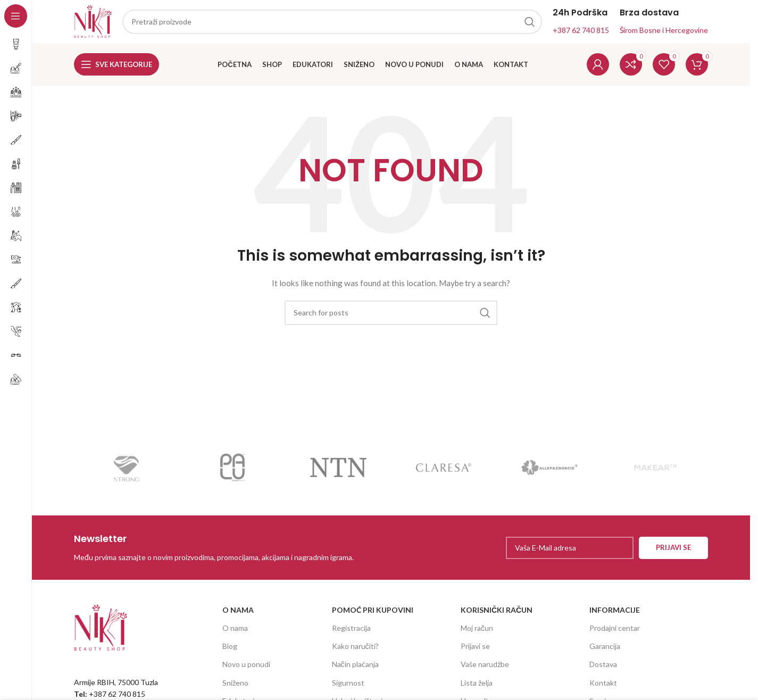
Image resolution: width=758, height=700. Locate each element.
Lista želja (477, 687)
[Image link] (101, 631)
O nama (235, 633)
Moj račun (477, 633)
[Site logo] (95, 23)
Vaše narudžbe (485, 669)
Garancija (605, 651)
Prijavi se (475, 651)
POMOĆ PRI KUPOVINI (373, 614)
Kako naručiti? (355, 651)
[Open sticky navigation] (116, 69)
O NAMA (238, 614)
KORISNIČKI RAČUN (497, 614)
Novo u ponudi (246, 669)
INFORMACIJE (615, 614)
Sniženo (235, 687)
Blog (230, 651)
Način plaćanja (355, 669)
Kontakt (603, 687)
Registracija (351, 633)
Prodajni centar (615, 633)
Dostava (603, 669)
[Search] (391, 317)
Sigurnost (348, 687)
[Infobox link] (230, 552)
